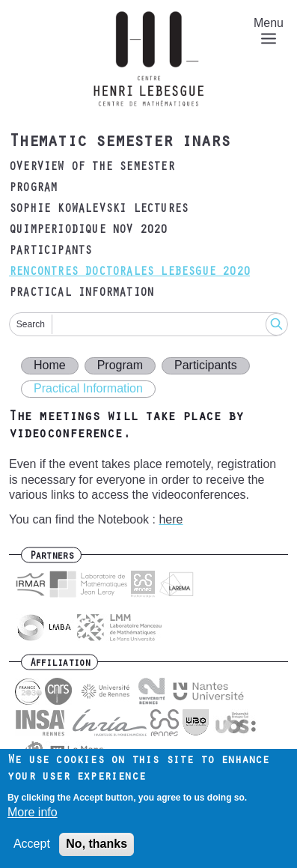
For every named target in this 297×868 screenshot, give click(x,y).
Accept (32, 849)
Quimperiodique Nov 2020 (88, 231)
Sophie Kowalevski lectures (98, 210)
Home (50, 365)
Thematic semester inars (119, 143)
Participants (50, 252)
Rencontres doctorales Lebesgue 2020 (129, 273)
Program (33, 189)
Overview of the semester (92, 168)
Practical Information (81, 294)
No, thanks (97, 849)
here (171, 519)
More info (33, 817)
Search (31, 324)
